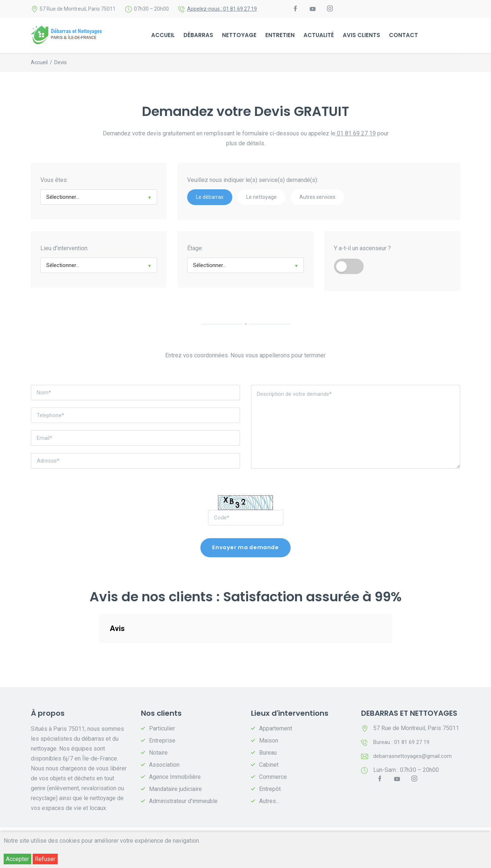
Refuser (45, 859)
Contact (403, 36)
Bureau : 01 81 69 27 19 (403, 744)
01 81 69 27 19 (356, 134)
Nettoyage (239, 36)
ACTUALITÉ (319, 36)
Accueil (163, 36)
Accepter (17, 859)
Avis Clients (361, 36)
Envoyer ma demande (246, 549)
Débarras (198, 36)
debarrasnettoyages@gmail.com (415, 758)
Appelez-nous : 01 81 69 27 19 (222, 9)
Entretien (280, 36)
